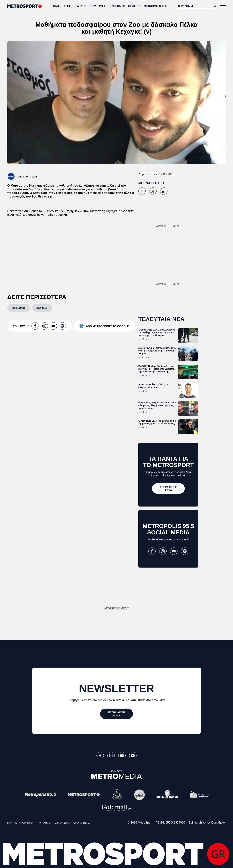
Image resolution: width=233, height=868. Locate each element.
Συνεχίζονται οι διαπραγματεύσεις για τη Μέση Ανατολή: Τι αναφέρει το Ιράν (157, 351)
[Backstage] (19, 308)
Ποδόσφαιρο (116, 6)
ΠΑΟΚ (57, 6)
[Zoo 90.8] (42, 308)
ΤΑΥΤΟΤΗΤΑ (44, 823)
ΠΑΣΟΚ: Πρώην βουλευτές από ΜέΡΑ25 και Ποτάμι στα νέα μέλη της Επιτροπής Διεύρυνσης (156, 369)
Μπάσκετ (135, 6)
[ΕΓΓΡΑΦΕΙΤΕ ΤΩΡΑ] (168, 488)
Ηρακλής (80, 6)
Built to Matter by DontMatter (207, 823)
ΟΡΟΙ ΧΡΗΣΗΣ (82, 823)
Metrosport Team (27, 176)
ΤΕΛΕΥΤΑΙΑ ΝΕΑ (161, 319)
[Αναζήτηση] (195, 6)
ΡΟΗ (102, 6)
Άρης (67, 6)
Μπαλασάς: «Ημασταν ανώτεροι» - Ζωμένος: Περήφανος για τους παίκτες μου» (157, 405)
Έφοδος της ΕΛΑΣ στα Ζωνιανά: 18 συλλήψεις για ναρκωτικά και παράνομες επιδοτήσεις (157, 332)
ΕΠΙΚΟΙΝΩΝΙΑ (62, 823)
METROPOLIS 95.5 (155, 6)
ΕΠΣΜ (92, 6)
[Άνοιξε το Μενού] (223, 6)
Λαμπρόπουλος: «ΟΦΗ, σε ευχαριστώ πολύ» (153, 386)
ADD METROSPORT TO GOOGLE (107, 326)
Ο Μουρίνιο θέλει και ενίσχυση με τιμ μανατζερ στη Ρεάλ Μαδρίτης (157, 422)
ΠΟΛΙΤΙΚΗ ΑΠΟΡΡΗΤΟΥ (20, 823)
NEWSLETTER (116, 688)
